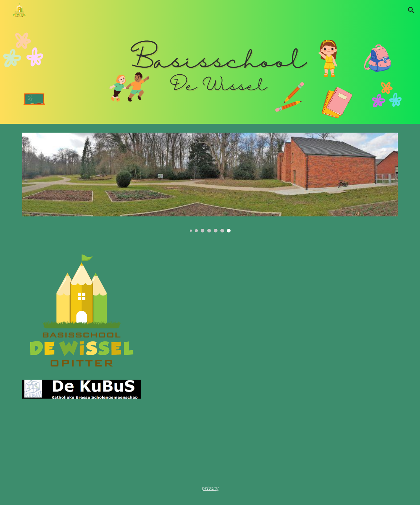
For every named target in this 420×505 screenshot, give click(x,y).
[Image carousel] (210, 183)
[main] (210, 488)
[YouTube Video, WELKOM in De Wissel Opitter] (242, 312)
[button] (411, 10)
